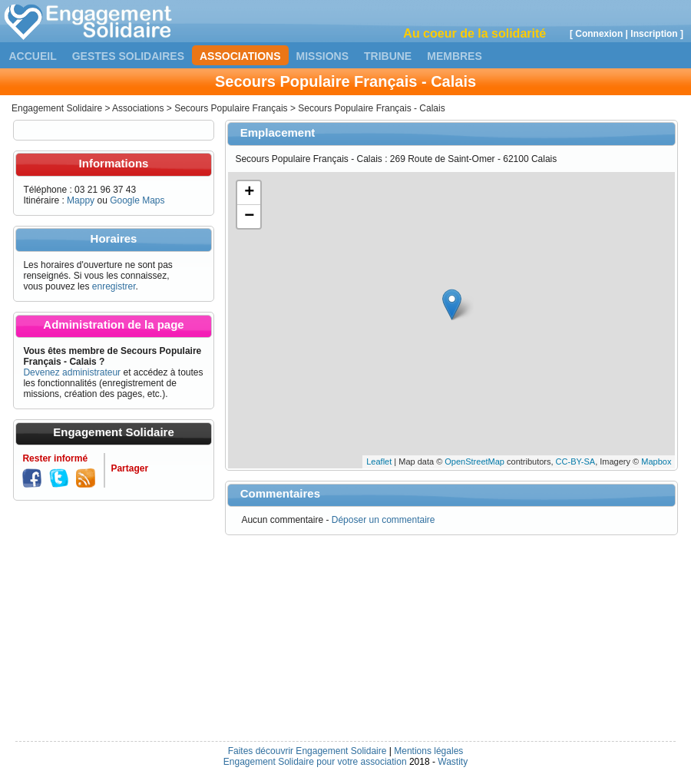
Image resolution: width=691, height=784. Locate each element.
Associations (240, 56)
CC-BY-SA (576, 461)
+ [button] (249, 193)
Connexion (599, 34)
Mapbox (656, 461)
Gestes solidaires (128, 56)
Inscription (654, 34)
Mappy (81, 200)
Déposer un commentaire (384, 520)
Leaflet (379, 461)
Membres (455, 56)
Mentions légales (428, 751)
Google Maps (137, 200)
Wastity (453, 762)
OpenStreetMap (474, 461)
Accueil (33, 56)
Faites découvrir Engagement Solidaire (307, 751)
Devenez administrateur (72, 372)
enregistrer (114, 286)
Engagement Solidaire (57, 108)
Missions (322, 56)
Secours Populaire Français (231, 108)
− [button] (249, 217)
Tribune (388, 56)
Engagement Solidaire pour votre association (315, 762)
